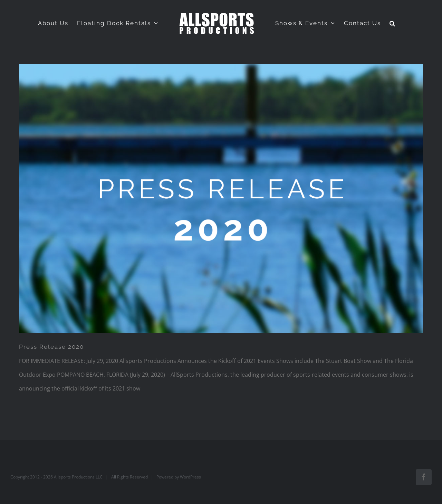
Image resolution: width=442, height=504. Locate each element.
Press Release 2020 (51, 347)
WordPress (190, 477)
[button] (393, 23)
